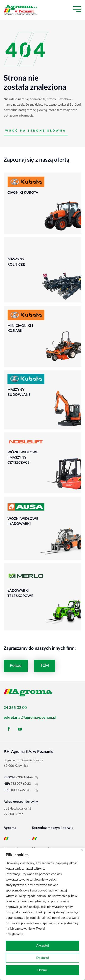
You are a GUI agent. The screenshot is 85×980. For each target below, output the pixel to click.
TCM (45, 666)
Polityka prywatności (39, 934)
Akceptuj (42, 946)
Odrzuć (42, 970)
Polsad (16, 666)
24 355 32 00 (15, 708)
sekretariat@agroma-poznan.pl (30, 717)
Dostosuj (42, 958)
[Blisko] (82, 850)
